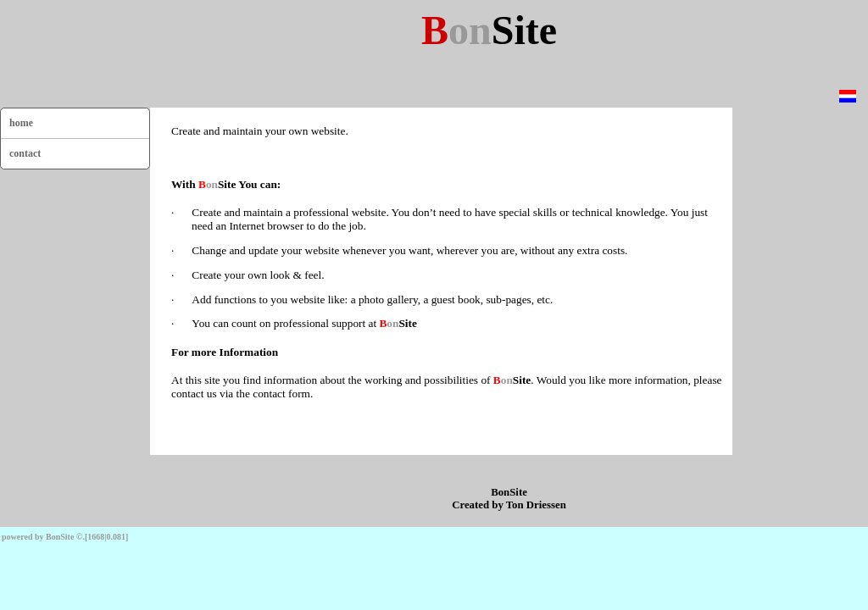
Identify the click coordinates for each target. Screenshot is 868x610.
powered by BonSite (38, 537)
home (21, 123)
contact (25, 153)
